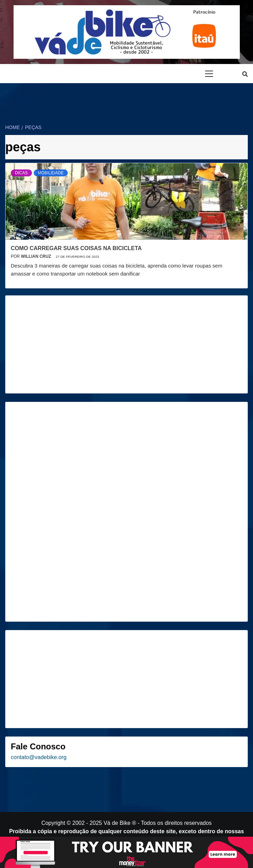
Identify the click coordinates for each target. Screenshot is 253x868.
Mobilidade (51, 173)
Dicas (21, 173)
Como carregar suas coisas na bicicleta (76, 248)
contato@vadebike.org (39, 757)
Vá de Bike (117, 823)
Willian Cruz (36, 256)
